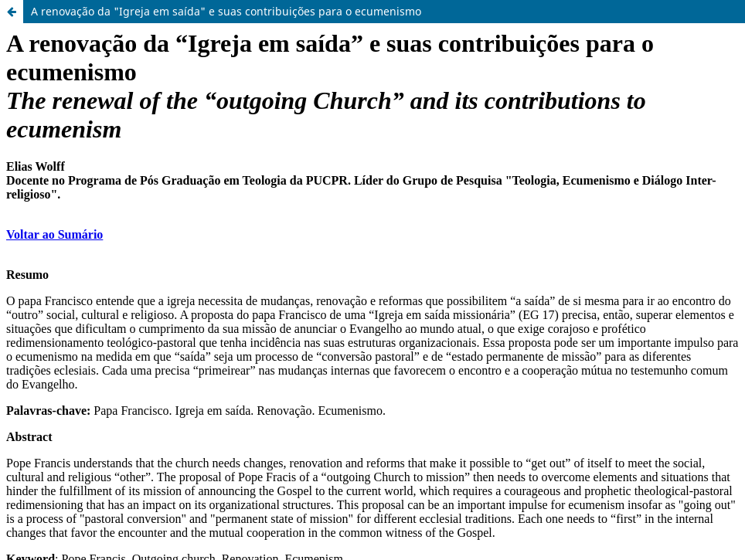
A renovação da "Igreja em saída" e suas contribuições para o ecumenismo (226, 11)
